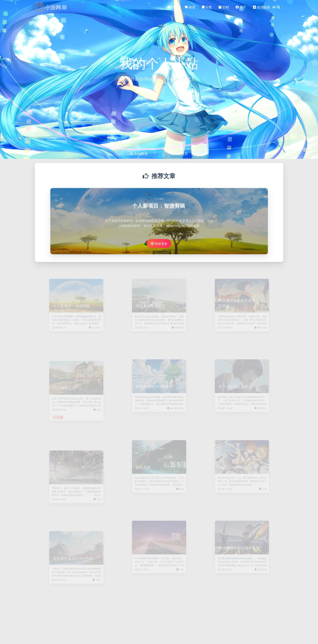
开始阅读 (139, 154)
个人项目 (159, 199)
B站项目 (179, 154)
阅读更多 (159, 243)
